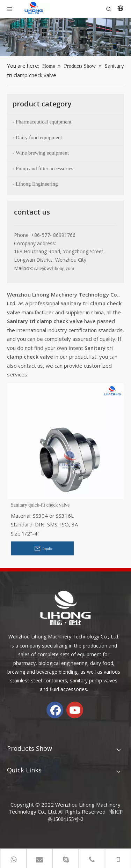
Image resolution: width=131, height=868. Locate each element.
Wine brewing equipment (42, 153)
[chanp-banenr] (65, 37)
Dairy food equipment (39, 137)
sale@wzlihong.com (54, 268)
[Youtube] (75, 710)
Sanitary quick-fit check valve (40, 505)
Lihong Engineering (37, 184)
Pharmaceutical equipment (44, 122)
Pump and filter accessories (45, 169)
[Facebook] (55, 710)
